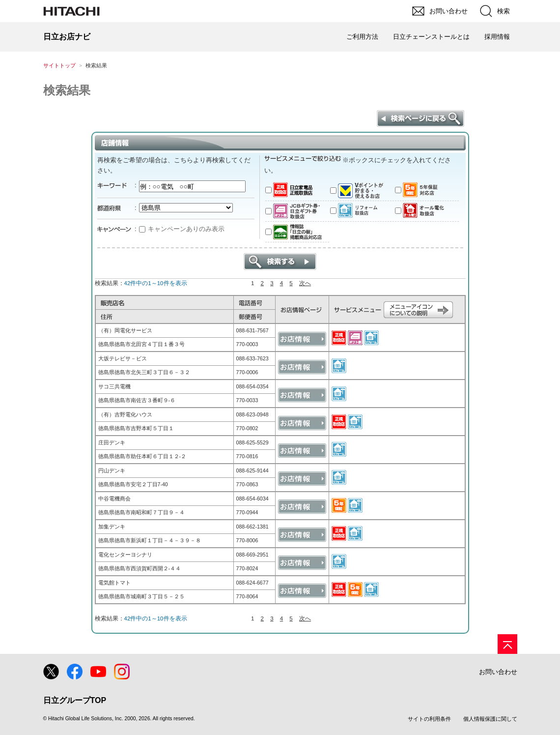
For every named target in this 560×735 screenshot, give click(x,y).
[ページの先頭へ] (507, 644)
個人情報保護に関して (490, 719)
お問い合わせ (498, 672)
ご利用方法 (362, 37)
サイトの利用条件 (429, 719)
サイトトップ (59, 65)
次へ (305, 283)
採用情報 (497, 37)
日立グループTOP (75, 700)
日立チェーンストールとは (431, 37)
